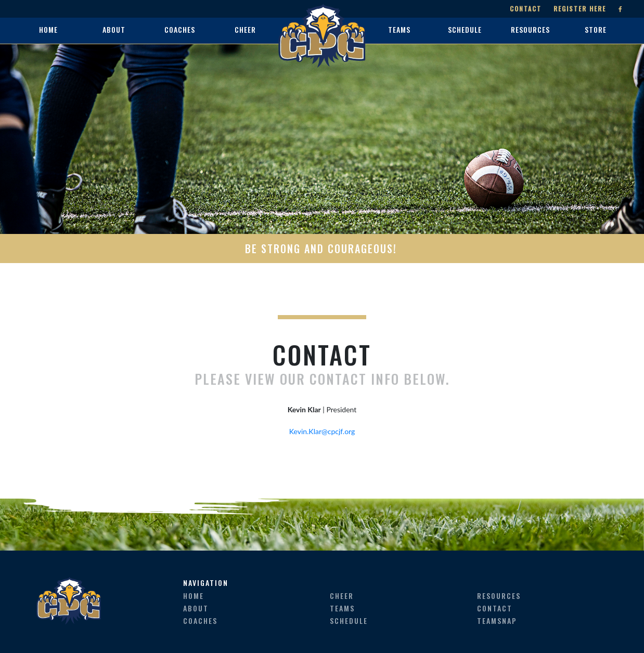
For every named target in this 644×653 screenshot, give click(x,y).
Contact (526, 9)
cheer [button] (245, 29)
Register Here (580, 9)
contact (495, 608)
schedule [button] (465, 29)
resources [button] (530, 29)
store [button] (596, 29)
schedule (349, 621)
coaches (200, 621)
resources (499, 596)
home (48, 29)
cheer (342, 596)
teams (342, 608)
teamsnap (497, 621)
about (196, 608)
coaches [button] (180, 29)
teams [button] (399, 29)
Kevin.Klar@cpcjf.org (322, 431)
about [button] (114, 29)
